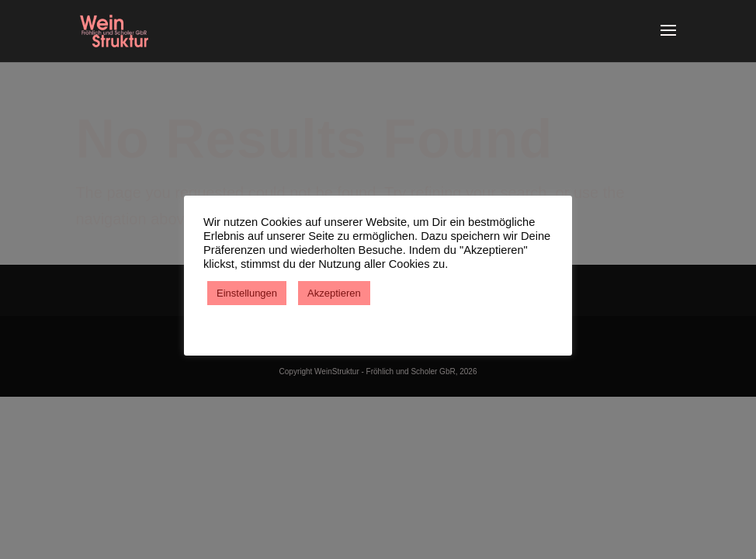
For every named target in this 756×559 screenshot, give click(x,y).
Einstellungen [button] (247, 293)
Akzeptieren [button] (334, 293)
